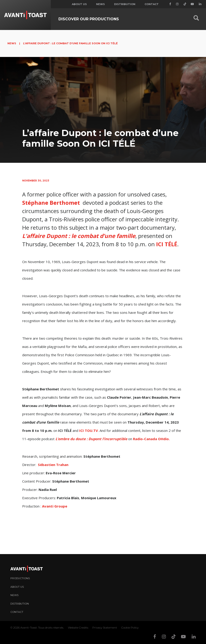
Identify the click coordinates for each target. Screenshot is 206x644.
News (100, 4)
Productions (20, 578)
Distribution (125, 4)
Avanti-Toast (29, 628)
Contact (152, 4)
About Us (17, 587)
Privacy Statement (105, 628)
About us (79, 4)
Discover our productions (89, 19)
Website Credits (78, 628)
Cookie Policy (130, 628)
